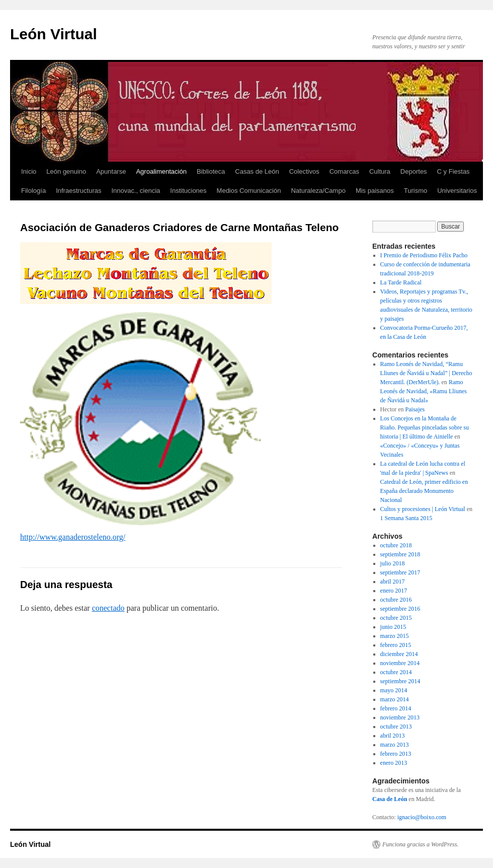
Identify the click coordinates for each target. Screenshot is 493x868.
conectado (108, 608)
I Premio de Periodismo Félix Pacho (424, 255)
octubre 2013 (396, 727)
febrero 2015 (396, 645)
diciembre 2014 (399, 654)
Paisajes (415, 409)
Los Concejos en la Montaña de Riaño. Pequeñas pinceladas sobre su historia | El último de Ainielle (425, 427)
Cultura (380, 171)
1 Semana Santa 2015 (406, 518)
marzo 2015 (395, 636)
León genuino (66, 171)
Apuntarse (111, 171)
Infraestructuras (78, 191)
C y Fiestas (454, 171)
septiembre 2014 (400, 681)
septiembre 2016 (400, 609)
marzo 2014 (395, 699)
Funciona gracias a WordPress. (420, 844)
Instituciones (188, 191)
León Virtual (54, 34)
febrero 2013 (396, 754)
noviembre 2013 (400, 717)
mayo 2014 (394, 690)
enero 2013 (394, 763)
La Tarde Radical (401, 282)
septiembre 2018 (400, 554)
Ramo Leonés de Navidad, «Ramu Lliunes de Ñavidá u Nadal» (424, 391)
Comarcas (344, 171)
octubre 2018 (396, 545)
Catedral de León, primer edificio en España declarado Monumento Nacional (424, 491)
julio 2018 (393, 563)
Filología (33, 191)
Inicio (29, 171)
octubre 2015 (396, 618)
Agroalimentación (161, 171)
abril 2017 (393, 582)
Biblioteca (211, 171)
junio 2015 (393, 627)
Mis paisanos (375, 191)
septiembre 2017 (400, 572)
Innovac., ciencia (136, 191)
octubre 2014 (396, 672)
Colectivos (304, 171)
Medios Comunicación (249, 191)
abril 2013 (393, 736)
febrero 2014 (396, 708)
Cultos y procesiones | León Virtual (423, 509)
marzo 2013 (395, 745)
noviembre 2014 (400, 663)
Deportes (414, 171)
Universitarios (457, 191)
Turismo (416, 191)
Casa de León (390, 799)
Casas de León (257, 171)
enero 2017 (394, 591)
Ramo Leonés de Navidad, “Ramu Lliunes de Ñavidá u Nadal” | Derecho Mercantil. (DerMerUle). (426, 373)
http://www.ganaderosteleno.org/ (73, 537)
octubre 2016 (396, 600)
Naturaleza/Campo (318, 191)
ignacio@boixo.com (422, 817)
